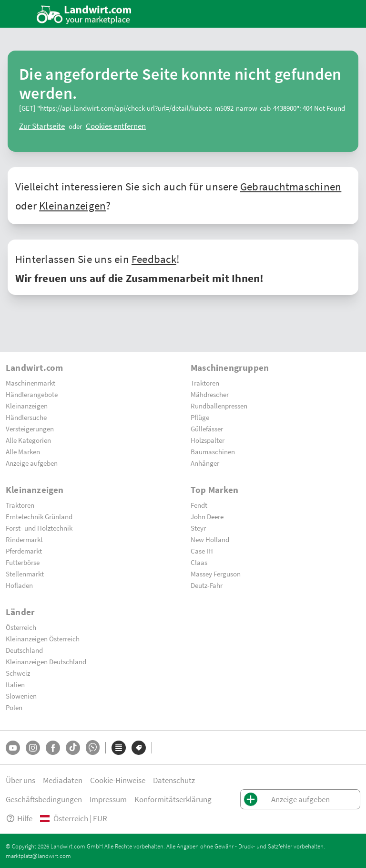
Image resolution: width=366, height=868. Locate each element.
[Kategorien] (119, 748)
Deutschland (24, 650)
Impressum (108, 799)
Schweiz (18, 673)
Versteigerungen (30, 429)
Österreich (21, 627)
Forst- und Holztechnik (39, 528)
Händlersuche (26, 417)
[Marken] (139, 748)
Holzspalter (208, 440)
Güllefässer (207, 429)
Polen (14, 707)
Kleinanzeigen (72, 205)
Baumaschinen (213, 451)
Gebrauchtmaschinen (291, 186)
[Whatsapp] (93, 748)
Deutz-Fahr (207, 585)
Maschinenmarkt (30, 383)
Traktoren (205, 383)
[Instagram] (33, 748)
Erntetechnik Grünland (39, 516)
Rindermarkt (24, 539)
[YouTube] (13, 748)
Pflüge (200, 417)
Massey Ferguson (216, 574)
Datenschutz (174, 780)
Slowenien (21, 696)
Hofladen (19, 585)
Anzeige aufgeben (32, 463)
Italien (15, 684)
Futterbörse (23, 562)
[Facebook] (53, 748)
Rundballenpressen (219, 406)
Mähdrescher (210, 394)
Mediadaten (63, 780)
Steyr (198, 528)
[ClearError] (42, 126)
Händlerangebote (32, 394)
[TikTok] (73, 748)
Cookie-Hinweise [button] (118, 780)
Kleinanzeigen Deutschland (46, 661)
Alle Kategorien (28, 440)
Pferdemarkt (24, 551)
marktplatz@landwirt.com (38, 856)
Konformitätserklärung (173, 799)
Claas (199, 562)
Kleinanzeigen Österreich (43, 638)
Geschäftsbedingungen (44, 799)
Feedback (154, 259)
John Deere (207, 516)
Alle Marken (23, 451)
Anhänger (205, 463)
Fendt (199, 505)
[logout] (116, 126)
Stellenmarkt (25, 574)
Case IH (202, 551)
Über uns (20, 780)
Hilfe (19, 818)
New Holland (210, 539)
